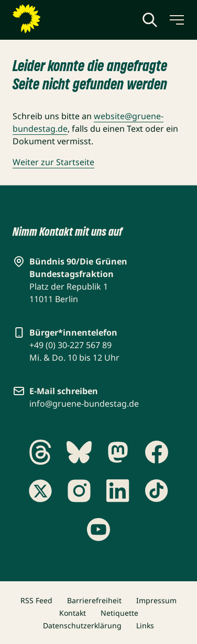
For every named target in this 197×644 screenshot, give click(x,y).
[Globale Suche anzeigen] (150, 20)
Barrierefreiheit (94, 600)
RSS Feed (36, 600)
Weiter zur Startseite (53, 162)
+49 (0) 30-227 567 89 (70, 345)
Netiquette (119, 613)
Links (145, 625)
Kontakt (73, 613)
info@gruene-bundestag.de (84, 404)
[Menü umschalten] (176, 20)
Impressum (156, 600)
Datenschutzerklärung (82, 625)
